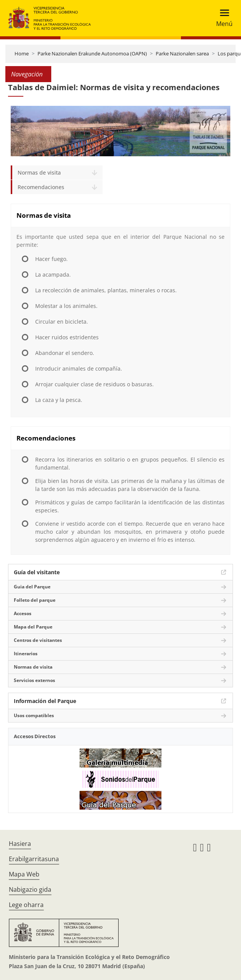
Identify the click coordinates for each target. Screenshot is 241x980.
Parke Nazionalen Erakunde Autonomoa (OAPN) (92, 53)
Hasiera (20, 844)
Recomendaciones (41, 187)
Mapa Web (24, 874)
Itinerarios (26, 654)
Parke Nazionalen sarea (182, 53)
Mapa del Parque (33, 627)
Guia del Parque (32, 587)
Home (22, 53)
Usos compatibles (34, 715)
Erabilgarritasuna (34, 859)
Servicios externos (34, 680)
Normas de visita (39, 173)
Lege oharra (26, 905)
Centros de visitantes (38, 640)
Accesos (23, 613)
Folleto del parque (35, 600)
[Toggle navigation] (222, 18)
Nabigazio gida (30, 889)
